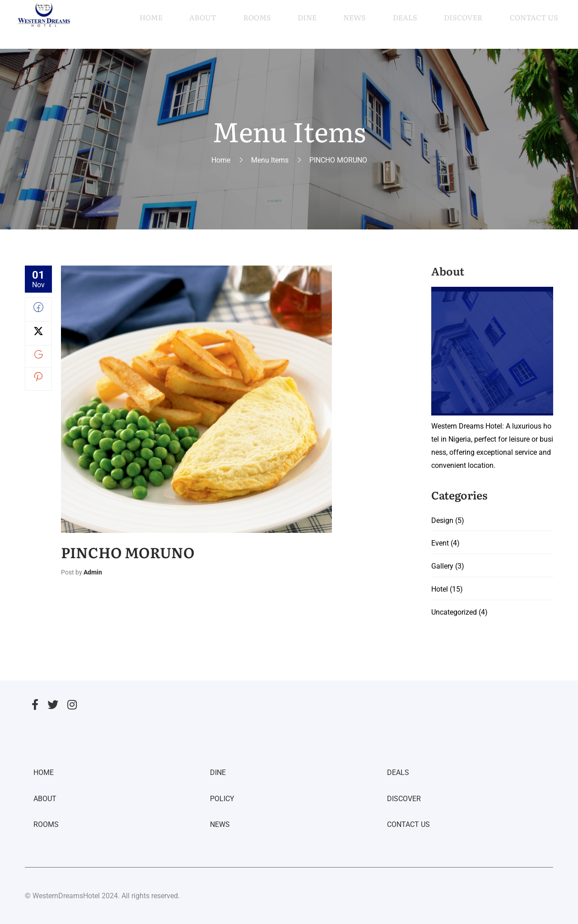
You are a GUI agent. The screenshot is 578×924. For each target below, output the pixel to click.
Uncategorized (454, 612)
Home (221, 160)
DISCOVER (404, 799)
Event (440, 544)
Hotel (440, 590)
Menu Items (270, 160)
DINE (218, 773)
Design (442, 520)
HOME (44, 773)
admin (93, 572)
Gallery (442, 567)
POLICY (222, 799)
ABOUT (45, 799)
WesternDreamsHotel (66, 896)
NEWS (220, 825)
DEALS (398, 773)
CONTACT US (408, 825)
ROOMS (46, 825)
